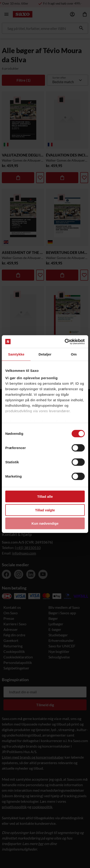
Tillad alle (45, 497)
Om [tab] (74, 354)
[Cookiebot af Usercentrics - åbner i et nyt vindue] (65, 342)
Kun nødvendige (45, 523)
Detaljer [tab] (45, 354)
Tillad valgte (45, 510)
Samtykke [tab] (16, 354)
